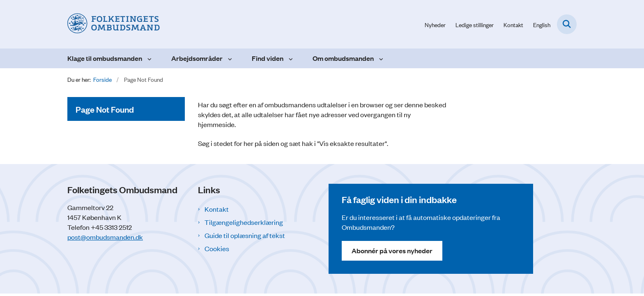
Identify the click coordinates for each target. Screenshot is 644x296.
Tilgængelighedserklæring (244, 222)
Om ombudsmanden (343, 58)
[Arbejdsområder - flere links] (229, 58)
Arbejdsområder (197, 58)
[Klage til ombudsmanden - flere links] (148, 58)
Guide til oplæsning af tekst (245, 235)
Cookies (217, 248)
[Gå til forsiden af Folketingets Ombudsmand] (114, 24)
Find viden (268, 58)
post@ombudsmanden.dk (105, 237)
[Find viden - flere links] (290, 58)
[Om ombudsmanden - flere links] (380, 58)
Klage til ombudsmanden (105, 58)
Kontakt (217, 209)
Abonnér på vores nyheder (392, 251)
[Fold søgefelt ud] (567, 24)
